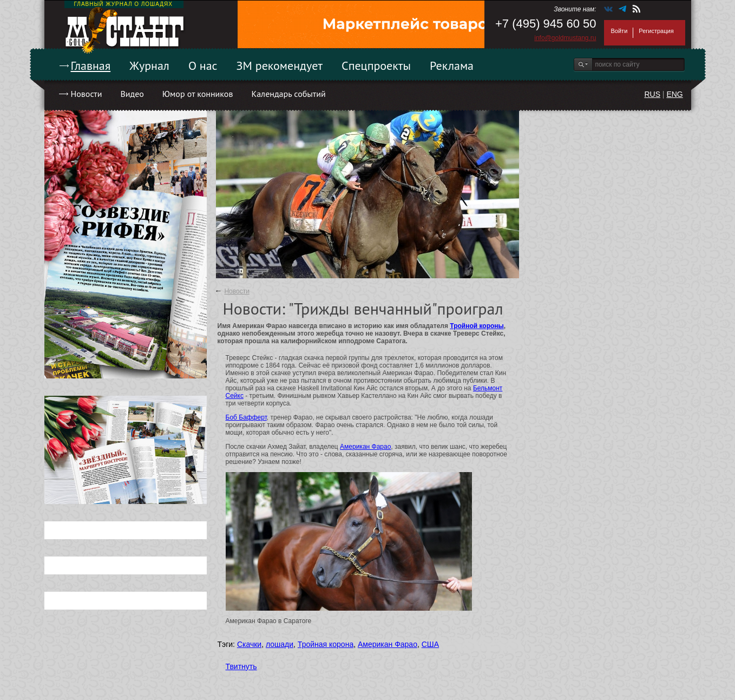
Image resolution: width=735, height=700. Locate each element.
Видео (132, 94)
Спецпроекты (376, 66)
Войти (619, 31)
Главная (91, 66)
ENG (674, 94)
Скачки (249, 644)
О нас (203, 66)
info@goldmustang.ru (565, 38)
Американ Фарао (365, 447)
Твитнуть (241, 666)
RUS (652, 94)
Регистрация (656, 31)
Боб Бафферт (246, 417)
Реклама (452, 66)
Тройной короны (477, 326)
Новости (87, 94)
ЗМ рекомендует (280, 66)
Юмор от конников (198, 94)
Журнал (149, 66)
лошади (280, 644)
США (430, 644)
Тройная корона (326, 644)
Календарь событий (288, 94)
